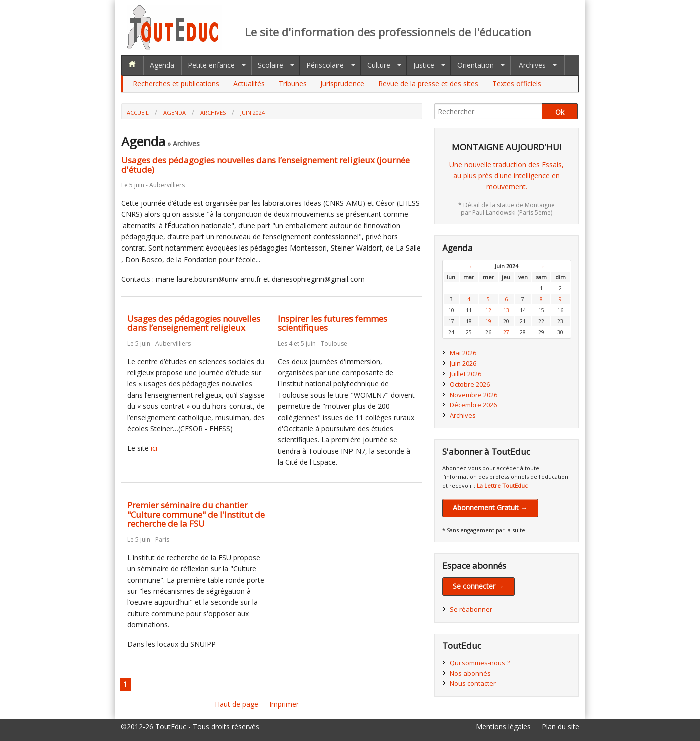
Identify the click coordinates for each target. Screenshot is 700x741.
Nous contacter (473, 683)
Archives (532, 65)
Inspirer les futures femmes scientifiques (332, 323)
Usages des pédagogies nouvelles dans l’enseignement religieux (194, 323)
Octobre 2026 (470, 384)
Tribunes (293, 83)
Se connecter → (478, 586)
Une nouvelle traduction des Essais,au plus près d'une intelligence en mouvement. (506, 176)
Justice (424, 65)
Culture (379, 65)
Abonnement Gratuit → (490, 507)
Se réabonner (471, 609)
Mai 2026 (463, 353)
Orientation (475, 65)
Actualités (249, 83)
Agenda (162, 65)
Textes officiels (517, 83)
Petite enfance (211, 65)
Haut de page (237, 704)
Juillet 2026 (465, 374)
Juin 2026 (463, 363)
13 (506, 310)
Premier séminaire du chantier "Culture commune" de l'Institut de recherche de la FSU (196, 514)
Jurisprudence (342, 83)
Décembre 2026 (473, 405)
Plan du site (561, 727)
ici (154, 448)
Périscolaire (325, 65)
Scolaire (271, 65)
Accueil (138, 112)
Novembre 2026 (473, 395)
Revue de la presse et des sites (428, 83)
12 (488, 310)
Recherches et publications (176, 83)
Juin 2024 (253, 112)
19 (488, 321)
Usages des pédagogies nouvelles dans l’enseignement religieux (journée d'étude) (265, 165)
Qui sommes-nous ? (480, 663)
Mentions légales (503, 727)
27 (506, 332)
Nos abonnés (470, 673)
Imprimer (284, 704)
